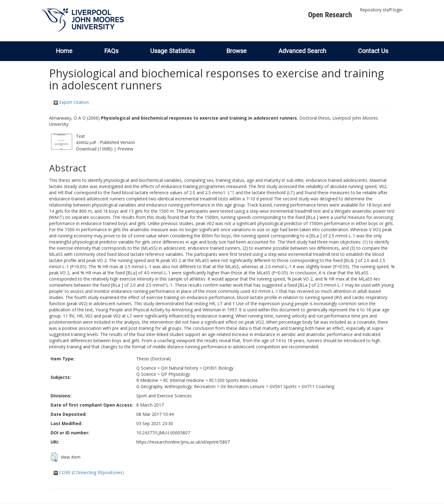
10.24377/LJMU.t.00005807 (163, 433)
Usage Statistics (173, 51)
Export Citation (71, 102)
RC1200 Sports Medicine (233, 380)
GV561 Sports (283, 386)
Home (64, 51)
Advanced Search (302, 51)
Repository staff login (381, 10)
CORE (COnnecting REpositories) (89, 472)
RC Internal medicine (184, 380)
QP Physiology (175, 374)
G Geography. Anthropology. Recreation (176, 386)
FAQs (111, 51)
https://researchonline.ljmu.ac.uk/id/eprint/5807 (183, 442)
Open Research (330, 15)
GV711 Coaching (318, 386)
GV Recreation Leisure (243, 386)
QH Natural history (180, 368)
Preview (125, 149)
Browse (236, 51)
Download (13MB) (94, 149)
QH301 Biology (218, 368)
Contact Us (373, 51)
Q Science (146, 368)
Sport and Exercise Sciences (164, 396)
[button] (54, 457)
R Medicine (147, 380)
